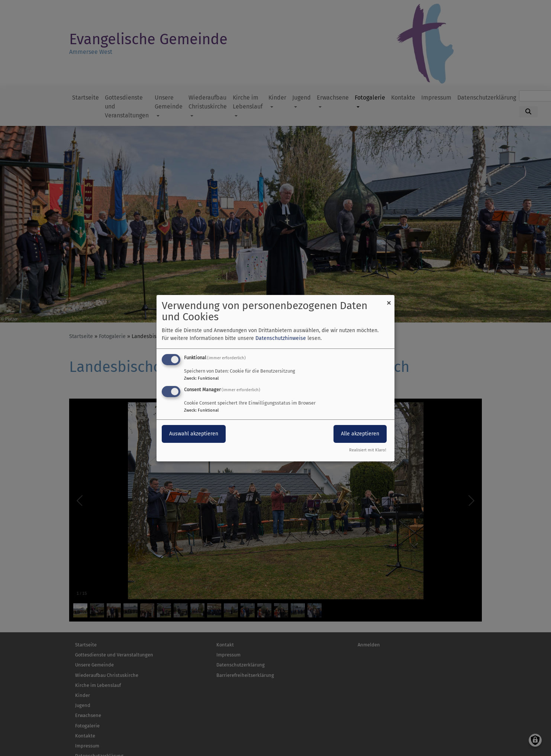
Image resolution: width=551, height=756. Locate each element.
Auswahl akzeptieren (194, 434)
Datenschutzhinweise (281, 338)
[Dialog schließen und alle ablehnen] (389, 299)
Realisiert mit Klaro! (368, 450)
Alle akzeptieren (360, 434)
